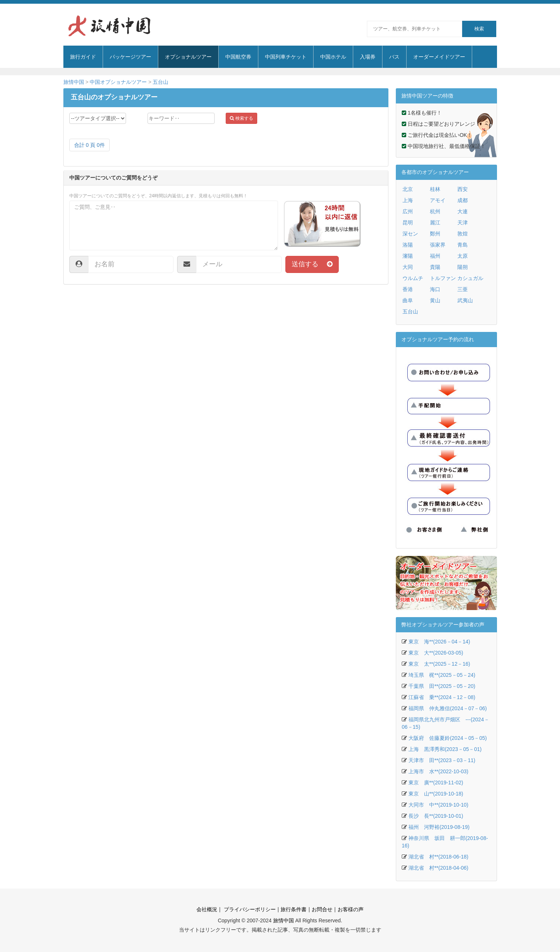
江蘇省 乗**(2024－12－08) (442, 697)
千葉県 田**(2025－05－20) (442, 686)
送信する (312, 264)
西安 (463, 189)
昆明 (408, 223)
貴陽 (435, 267)
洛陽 (408, 245)
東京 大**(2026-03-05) (436, 653)
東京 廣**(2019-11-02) (436, 783)
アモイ (438, 200)
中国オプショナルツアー (118, 82)
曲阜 (408, 300)
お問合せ (322, 909)
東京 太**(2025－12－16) (439, 664)
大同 (408, 267)
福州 (435, 256)
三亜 (463, 289)
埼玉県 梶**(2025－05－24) (442, 675)
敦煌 (463, 234)
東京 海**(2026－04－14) (439, 642)
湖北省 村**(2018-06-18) (438, 857)
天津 (463, 223)
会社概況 (207, 909)
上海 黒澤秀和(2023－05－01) (445, 749)
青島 (463, 245)
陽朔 (463, 267)
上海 (408, 200)
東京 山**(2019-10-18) (436, 794)
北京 (408, 189)
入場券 (368, 57)
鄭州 (435, 234)
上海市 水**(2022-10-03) (438, 771)
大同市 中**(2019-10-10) (438, 805)
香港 (408, 289)
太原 (463, 256)
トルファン (443, 278)
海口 (435, 289)
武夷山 (465, 300)
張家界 (438, 245)
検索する (241, 118)
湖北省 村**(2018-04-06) (438, 868)
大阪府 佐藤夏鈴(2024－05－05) (448, 738)
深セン (410, 234)
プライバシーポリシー (249, 909)
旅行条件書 (294, 909)
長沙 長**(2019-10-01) (436, 816)
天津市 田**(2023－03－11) (442, 760)
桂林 (435, 189)
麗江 (435, 223)
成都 (463, 200)
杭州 (435, 211)
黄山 (435, 300)
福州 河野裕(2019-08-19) (439, 827)
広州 (408, 211)
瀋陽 (408, 256)
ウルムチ (413, 278)
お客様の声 (351, 909)
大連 (463, 211)
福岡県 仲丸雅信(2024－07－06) (448, 708)
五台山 (160, 82)
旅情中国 (74, 82)
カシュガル (470, 278)
